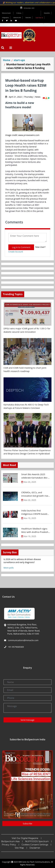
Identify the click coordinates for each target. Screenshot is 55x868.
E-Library (19, 13)
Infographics (5, 17)
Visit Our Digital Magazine (25, 838)
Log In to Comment (21, 247)
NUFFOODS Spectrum (37, 841)
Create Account (16, 252)
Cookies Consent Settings (35, 845)
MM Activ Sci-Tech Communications (34, 862)
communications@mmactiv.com (23, 640)
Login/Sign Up (39, 17)
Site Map (19, 848)
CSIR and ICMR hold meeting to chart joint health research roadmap (25, 369)
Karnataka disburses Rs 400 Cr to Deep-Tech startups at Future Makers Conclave (26, 406)
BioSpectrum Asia (10, 841)
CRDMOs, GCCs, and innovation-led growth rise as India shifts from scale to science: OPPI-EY (35, 494)
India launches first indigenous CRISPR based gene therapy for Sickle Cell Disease (35, 512)
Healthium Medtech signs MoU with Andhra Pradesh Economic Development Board (35, 530)
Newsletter (47, 13)
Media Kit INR (17, 17)
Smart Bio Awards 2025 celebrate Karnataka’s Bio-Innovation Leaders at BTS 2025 (35, 476)
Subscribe (28, 17)
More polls (9, 568)
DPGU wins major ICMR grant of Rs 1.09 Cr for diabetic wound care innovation (27, 330)
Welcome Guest (7, 13)
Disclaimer (35, 848)
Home (7, 60)
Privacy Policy (9, 845)
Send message (28, 720)
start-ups (19, 60)
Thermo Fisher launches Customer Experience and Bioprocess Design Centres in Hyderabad (27, 452)
